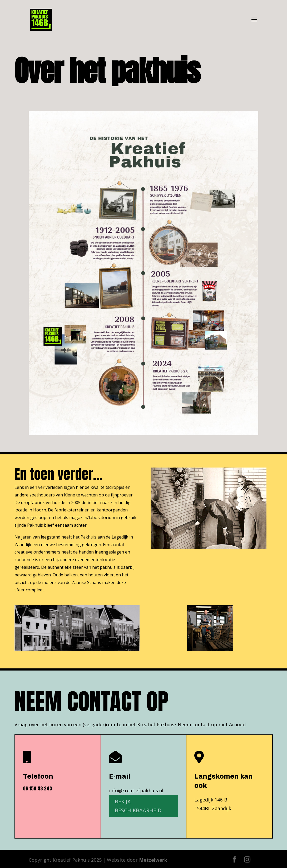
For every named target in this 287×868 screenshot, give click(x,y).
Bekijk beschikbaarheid (138, 806)
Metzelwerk (153, 860)
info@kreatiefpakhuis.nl (136, 790)
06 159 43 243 (38, 788)
